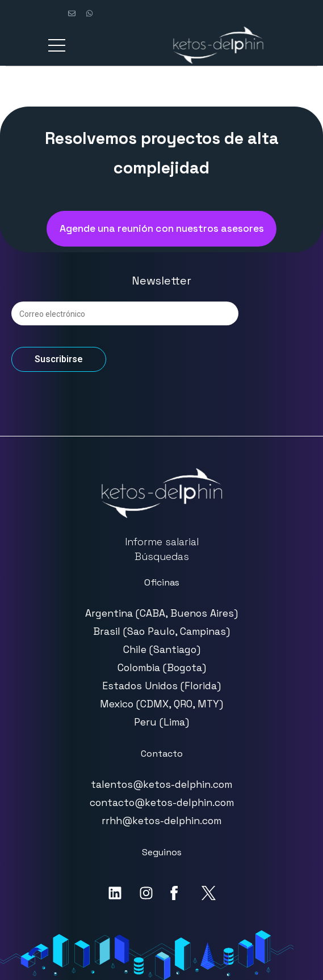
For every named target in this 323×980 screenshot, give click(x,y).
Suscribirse (59, 359)
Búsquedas (162, 557)
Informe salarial (162, 542)
